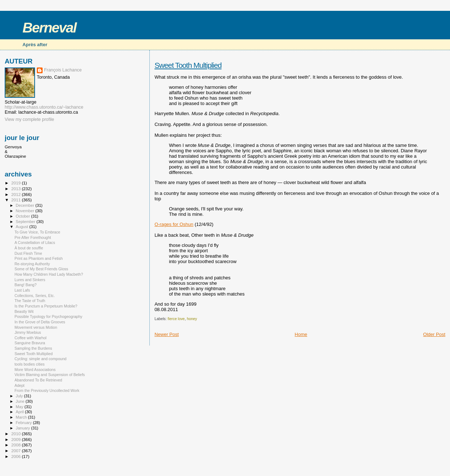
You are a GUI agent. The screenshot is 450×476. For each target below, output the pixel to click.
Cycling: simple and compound (40, 359)
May (20, 407)
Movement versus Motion (36, 327)
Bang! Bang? (25, 285)
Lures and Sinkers (30, 280)
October (24, 216)
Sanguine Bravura (30, 343)
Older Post (434, 334)
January (24, 428)
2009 (16, 439)
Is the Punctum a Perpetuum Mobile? (46, 306)
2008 (16, 445)
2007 (16, 451)
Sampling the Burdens (33, 348)
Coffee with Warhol (30, 338)
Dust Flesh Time (28, 253)
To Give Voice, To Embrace (37, 232)
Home (301, 334)
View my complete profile (29, 119)
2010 (16, 434)
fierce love (176, 319)
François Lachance (63, 70)
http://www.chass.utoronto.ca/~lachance (44, 107)
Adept (19, 385)
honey (192, 319)
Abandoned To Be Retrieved (38, 380)
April (20, 412)
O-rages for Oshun (174, 224)
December (26, 205)
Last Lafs (22, 290)
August (23, 227)
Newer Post (167, 334)
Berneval (49, 28)
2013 (16, 189)
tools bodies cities (30, 364)
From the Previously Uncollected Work (47, 390)
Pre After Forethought (33, 237)
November (26, 211)
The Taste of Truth (30, 301)
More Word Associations (35, 370)
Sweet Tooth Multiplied (188, 65)
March (22, 417)
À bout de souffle (29, 248)
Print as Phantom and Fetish (38, 258)
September (26, 222)
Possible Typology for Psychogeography (48, 316)
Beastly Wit (24, 311)
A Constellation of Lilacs (35, 243)
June (21, 401)
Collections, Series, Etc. (35, 296)
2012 (16, 194)
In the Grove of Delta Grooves (40, 322)
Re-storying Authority (32, 264)
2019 (16, 183)
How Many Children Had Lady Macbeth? (49, 274)
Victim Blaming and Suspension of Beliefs (50, 375)
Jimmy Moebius (28, 332)
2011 (16, 200)
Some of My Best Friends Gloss (41, 269)
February (25, 423)
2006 (16, 456)
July (20, 396)
